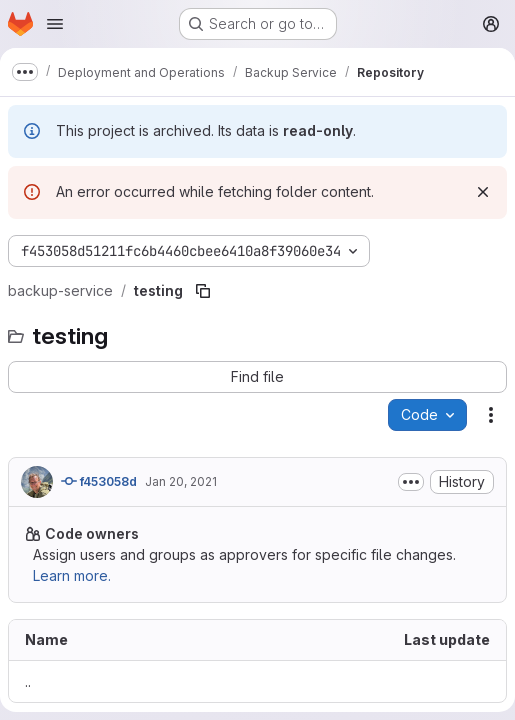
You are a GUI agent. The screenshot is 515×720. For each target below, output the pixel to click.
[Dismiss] (483, 192)
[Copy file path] (203, 291)
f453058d (99, 481)
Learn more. (72, 575)
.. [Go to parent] (28, 681)
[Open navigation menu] (55, 24)
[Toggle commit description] (411, 482)
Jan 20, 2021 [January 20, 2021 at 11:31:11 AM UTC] (181, 481)
